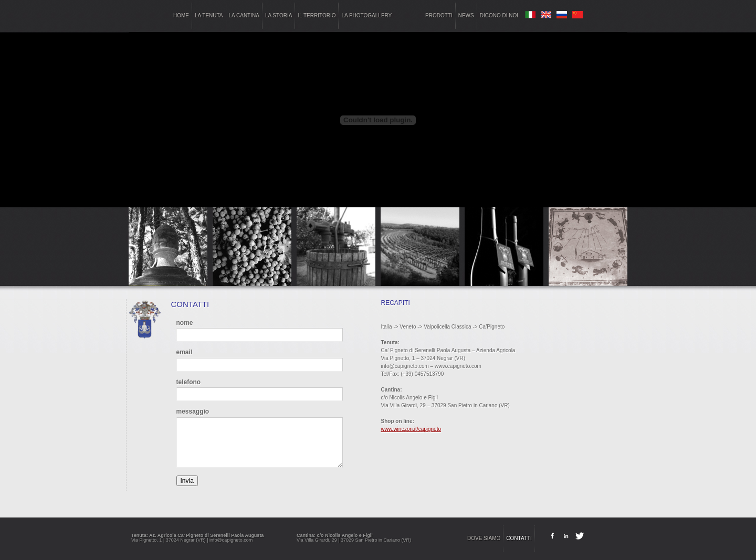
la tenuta (209, 15)
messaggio (193, 411)
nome (185, 323)
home (181, 15)
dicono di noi (499, 15)
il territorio (317, 15)
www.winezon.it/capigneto (411, 429)
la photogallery (366, 15)
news (466, 15)
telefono (189, 382)
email (185, 352)
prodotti (439, 15)
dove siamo (484, 538)
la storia (279, 15)
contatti (519, 538)
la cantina (244, 15)
